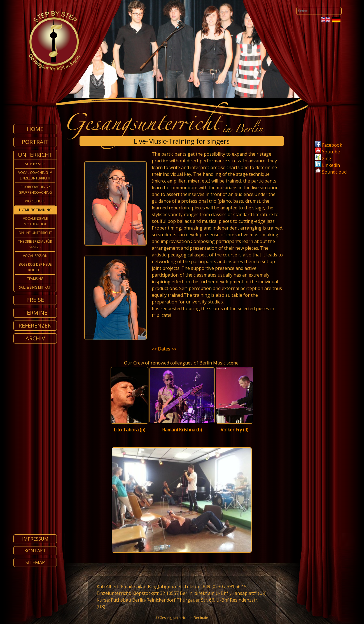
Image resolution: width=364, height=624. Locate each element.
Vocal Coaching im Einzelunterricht (35, 175)
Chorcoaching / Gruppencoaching (35, 190)
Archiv (35, 338)
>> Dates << (164, 349)
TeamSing (35, 279)
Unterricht (35, 155)
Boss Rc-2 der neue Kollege (35, 267)
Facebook (329, 145)
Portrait (35, 142)
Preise (35, 300)
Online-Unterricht (35, 233)
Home (35, 129)
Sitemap (35, 562)
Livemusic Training (35, 210)
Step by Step (35, 164)
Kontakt (35, 551)
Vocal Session (35, 256)
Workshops (35, 201)
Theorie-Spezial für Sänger (35, 244)
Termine (35, 313)
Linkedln (327, 165)
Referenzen (35, 325)
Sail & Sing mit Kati (35, 287)
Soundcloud (334, 172)
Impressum (35, 539)
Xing (323, 158)
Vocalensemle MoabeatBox (35, 221)
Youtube (327, 152)
